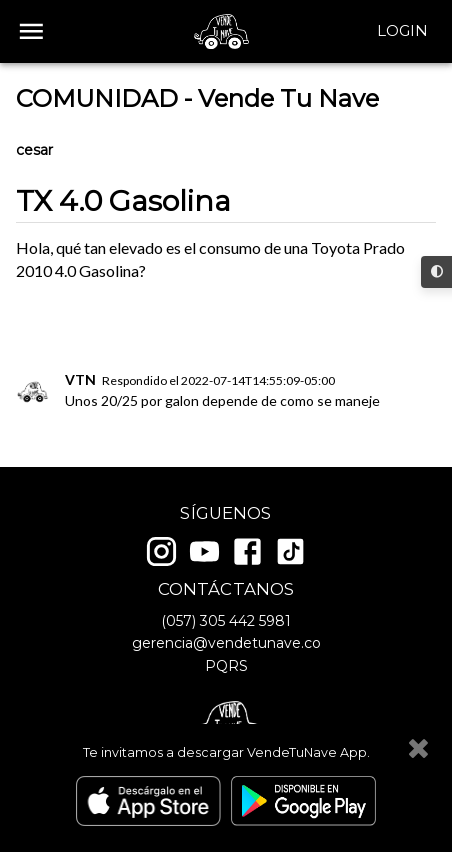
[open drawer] (31, 31)
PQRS (226, 666)
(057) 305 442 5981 (226, 621)
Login (402, 31)
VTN (80, 379)
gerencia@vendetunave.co (226, 643)
